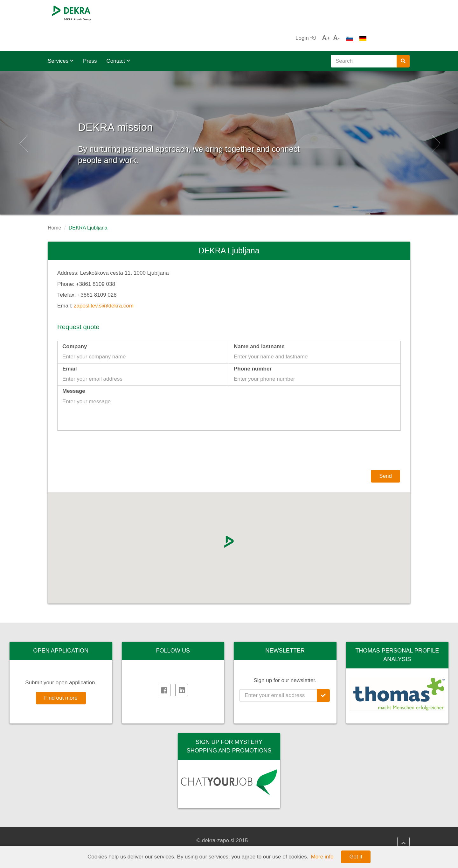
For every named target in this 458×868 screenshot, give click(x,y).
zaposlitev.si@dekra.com (104, 280)
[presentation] (352, 427)
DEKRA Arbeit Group (79, 841)
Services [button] (61, 35)
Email (69, 343)
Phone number (253, 343)
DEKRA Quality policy (173, 833)
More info (322, 857)
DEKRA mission (149, 99)
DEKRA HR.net (258, 833)
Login (348, 13)
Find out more (61, 672)
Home (54, 202)
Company (75, 321)
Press (90, 35)
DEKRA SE (68, 833)
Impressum (161, 841)
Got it (356, 857)
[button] (23, 117)
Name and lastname (259, 321)
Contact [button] (118, 35)
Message (74, 366)
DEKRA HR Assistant (266, 841)
